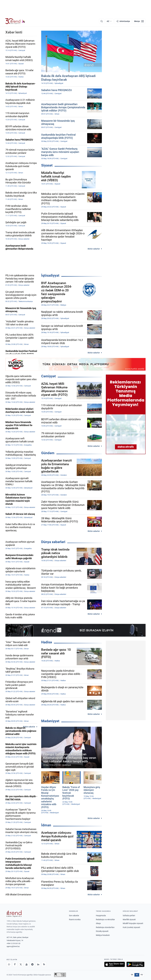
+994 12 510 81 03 (13, 943)
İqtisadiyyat (50, 275)
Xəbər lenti (14, 32)
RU (142, 975)
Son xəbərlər (74, 916)
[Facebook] (15, 964)
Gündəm (48, 453)
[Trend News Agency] (14, 914)
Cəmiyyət (48, 376)
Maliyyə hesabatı (103, 935)
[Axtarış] (102, 21)
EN (132, 975)
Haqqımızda (101, 916)
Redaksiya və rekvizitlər (105, 919)
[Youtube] (26, 964)
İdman (46, 825)
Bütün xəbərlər (94, 249)
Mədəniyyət (50, 721)
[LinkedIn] (38, 964)
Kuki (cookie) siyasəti (131, 927)
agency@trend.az (13, 946)
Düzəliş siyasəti (102, 931)
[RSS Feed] (44, 964)
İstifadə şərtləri (129, 916)
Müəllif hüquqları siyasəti (133, 923)
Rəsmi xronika (75, 919)
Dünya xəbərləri (53, 542)
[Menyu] (139, 21)
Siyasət (47, 165)
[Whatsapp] (9, 964)
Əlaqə (98, 923)
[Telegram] (32, 964)
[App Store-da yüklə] (115, 964)
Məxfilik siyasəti (129, 919)
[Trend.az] (15, 21)
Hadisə (47, 642)
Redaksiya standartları (105, 927)
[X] (21, 964)
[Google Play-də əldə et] (135, 964)
